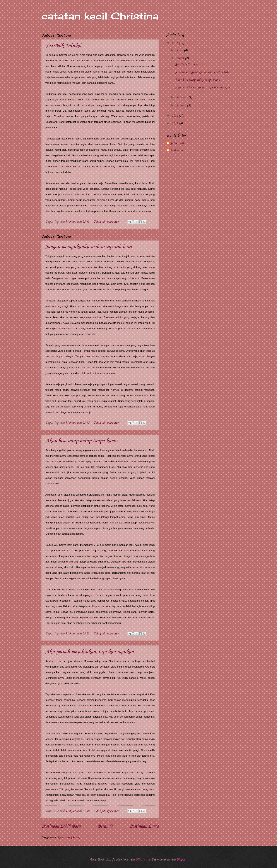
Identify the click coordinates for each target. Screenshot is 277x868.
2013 (175, 124)
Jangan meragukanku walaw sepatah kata (89, 247)
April (180, 50)
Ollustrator (143, 860)
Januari (182, 106)
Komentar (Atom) (69, 837)
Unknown (177, 150)
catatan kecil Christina (100, 16)
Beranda (105, 826)
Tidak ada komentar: (107, 222)
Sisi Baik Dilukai (63, 46)
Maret (181, 58)
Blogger (181, 860)
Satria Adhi (178, 143)
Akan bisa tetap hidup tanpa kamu (81, 441)
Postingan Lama (144, 826)
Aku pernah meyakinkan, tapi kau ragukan (90, 652)
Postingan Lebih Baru (61, 826)
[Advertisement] (201, 187)
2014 (175, 116)
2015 (175, 43)
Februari (182, 97)
